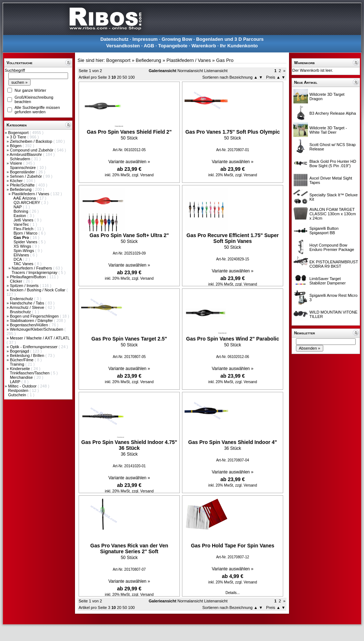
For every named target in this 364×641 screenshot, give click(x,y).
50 (125, 77)
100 (131, 77)
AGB (149, 46)
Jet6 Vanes (24, 220)
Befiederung (21, 189)
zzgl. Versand (143, 175)
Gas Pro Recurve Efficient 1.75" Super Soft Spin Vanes (232, 238)
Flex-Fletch (24, 229)
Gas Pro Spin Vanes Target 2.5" (129, 339)
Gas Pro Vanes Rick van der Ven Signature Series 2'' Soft (129, 548)
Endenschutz (22, 299)
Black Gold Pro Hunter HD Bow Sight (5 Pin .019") (333, 164)
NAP (18, 207)
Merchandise (22, 377)
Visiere (16, 163)
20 (119, 77)
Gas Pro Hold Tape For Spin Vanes (232, 546)
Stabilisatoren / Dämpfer (32, 320)
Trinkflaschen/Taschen (30, 373)
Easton (20, 216)
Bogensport (19, 133)
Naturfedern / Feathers (32, 268)
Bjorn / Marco (26, 233)
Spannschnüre (23, 168)
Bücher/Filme (22, 360)
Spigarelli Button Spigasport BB (324, 231)
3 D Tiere (19, 137)
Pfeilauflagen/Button (28, 277)
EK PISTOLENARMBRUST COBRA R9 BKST (334, 264)
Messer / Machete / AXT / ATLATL (40, 338)
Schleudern (21, 159)
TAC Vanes (24, 264)
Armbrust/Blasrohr (27, 154)
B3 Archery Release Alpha (333, 113)
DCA (18, 259)
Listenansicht (216, 71)
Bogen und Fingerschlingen (35, 316)
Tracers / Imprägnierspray (35, 272)
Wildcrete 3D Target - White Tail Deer (328, 130)
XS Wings (23, 246)
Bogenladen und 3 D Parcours (230, 39)
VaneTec (22, 224)
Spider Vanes (26, 242)
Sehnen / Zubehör (26, 176)
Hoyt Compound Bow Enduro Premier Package (332, 247)
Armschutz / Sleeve (28, 307)
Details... (233, 593)
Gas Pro (225, 60)
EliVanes (22, 255)
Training (17, 364)
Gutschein (18, 395)
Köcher (17, 181)
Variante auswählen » (129, 162)
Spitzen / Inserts (25, 286)
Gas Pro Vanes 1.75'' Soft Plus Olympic (233, 132)
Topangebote (173, 46)
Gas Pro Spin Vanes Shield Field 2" (129, 132)
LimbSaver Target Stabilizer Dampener (328, 281)
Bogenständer (23, 172)
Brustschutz (21, 312)
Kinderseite (20, 369)
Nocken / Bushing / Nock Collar (38, 290)
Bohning (21, 211)
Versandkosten (123, 46)
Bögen (16, 146)
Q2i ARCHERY (27, 202)
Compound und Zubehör (32, 150)
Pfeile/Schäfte (23, 185)
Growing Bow (177, 39)
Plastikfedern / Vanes (31, 194)
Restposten (19, 390)
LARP (16, 382)
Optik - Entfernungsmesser (34, 347)
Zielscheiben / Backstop (31, 141)
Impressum (145, 39)
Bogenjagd (20, 351)
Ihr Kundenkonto (239, 46)
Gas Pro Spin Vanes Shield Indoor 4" (233, 442)
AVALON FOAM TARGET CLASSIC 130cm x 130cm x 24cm (333, 214)
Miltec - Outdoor (23, 386)
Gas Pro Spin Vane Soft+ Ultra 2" (129, 235)
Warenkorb (204, 46)
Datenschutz (114, 39)
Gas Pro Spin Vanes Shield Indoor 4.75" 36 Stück (129, 445)
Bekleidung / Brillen (27, 355)
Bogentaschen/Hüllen (29, 325)
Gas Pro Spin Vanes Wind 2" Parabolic (232, 339)
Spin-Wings (24, 251)
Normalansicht (190, 71)
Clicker (17, 281)
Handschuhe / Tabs (27, 303)
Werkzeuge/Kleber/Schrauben (37, 329)
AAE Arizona (25, 198)
